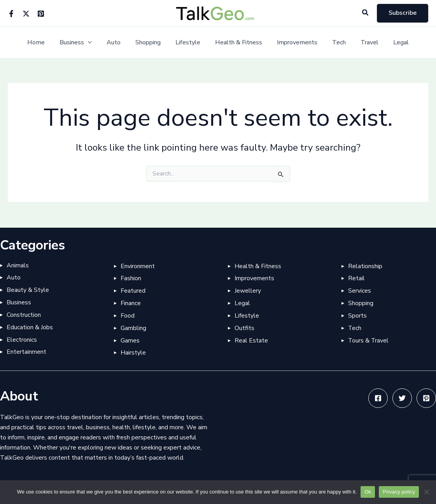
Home (46, 43)
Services (360, 291)
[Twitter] (26, 14)
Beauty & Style (28, 290)
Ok (368, 492)
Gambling (133, 328)
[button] (366, 13)
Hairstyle (133, 353)
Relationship (365, 266)
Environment (138, 266)
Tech (333, 43)
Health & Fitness (237, 43)
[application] (96, 43)
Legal (390, 43)
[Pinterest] (41, 14)
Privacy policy (399, 492)
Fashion (131, 278)
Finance (131, 303)
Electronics (22, 340)
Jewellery (248, 291)
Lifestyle (189, 43)
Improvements (294, 43)
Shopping (151, 43)
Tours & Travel (369, 341)
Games (130, 341)
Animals (18, 265)
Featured (133, 291)
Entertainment (26, 352)
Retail (356, 278)
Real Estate (251, 341)
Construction (24, 315)
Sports (357, 316)
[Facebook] (11, 14)
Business (84, 43)
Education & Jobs (30, 327)
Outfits (244, 328)
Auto (119, 43)
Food (128, 316)
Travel (361, 43)
